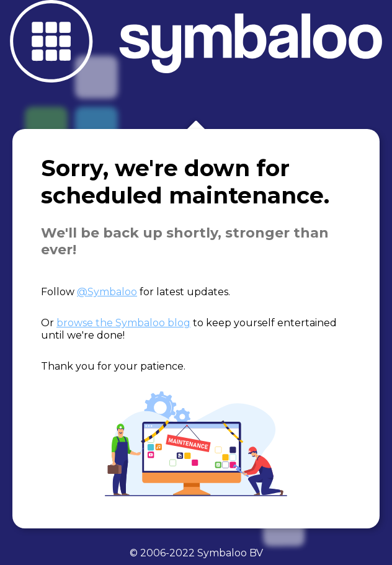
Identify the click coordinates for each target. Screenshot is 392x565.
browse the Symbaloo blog (123, 323)
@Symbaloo (107, 292)
